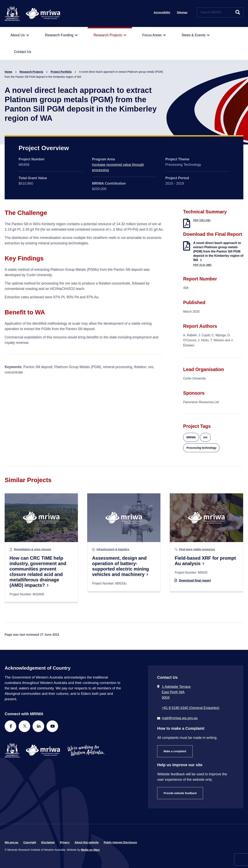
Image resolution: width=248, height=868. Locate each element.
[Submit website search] (238, 12)
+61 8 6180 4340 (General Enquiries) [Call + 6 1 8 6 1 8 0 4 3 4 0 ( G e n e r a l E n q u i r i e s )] (191, 708)
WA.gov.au (12, 842)
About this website (87, 842)
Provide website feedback (180, 793)
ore (205, 437)
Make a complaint (175, 751)
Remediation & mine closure (32, 549)
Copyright (30, 842)
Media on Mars (90, 850)
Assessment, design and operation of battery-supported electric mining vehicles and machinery (120, 566)
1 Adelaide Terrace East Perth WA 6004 (176, 692)
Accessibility (162, 12)
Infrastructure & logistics (113, 549)
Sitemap (182, 12)
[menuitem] (20, 35)
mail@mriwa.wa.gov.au (180, 718)
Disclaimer (48, 842)
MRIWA (191, 437)
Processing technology (201, 448)
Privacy (65, 842)
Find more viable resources (197, 549)
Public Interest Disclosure (120, 842)
